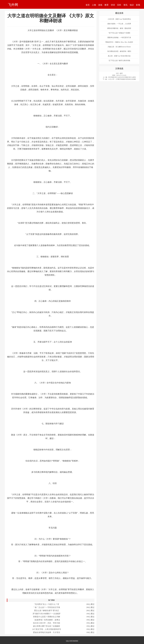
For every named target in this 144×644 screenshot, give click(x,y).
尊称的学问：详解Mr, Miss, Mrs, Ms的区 (119, 42)
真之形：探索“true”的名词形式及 (119, 56)
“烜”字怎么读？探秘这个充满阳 (119, 33)
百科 (119, 5)
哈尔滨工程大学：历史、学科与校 (47, 623)
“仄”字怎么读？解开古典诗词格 (119, 61)
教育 (107, 5)
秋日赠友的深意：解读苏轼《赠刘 (119, 51)
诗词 (113, 5)
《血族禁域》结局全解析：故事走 (47, 620)
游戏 (100, 5)
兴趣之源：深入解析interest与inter (119, 47)
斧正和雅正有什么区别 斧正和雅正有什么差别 (122, 77)
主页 (117, 73)
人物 (94, 5)
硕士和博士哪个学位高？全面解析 (47, 626)
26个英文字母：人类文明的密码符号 (47, 629)
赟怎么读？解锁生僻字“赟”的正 (47, 611)
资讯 (125, 5)
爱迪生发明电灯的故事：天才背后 (47, 632)
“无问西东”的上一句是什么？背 (47, 604)
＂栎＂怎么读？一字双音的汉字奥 (47, 607)
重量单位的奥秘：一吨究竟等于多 (119, 38)
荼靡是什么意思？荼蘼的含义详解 (47, 617)
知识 (132, 5)
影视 (138, 5)
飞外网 (13, 5)
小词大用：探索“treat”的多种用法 (119, 19)
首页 (88, 5)
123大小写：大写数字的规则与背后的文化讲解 (122, 79)
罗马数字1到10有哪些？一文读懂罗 (47, 614)
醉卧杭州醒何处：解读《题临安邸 (119, 28)
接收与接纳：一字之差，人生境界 (119, 24)
